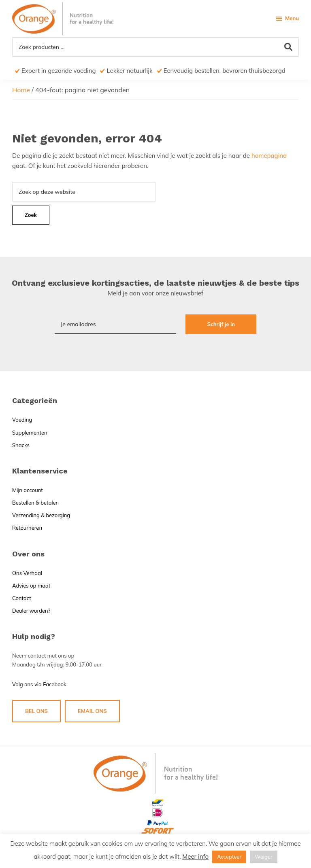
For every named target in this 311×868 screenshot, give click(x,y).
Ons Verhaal (27, 573)
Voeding (22, 420)
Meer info (195, 856)
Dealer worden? (31, 611)
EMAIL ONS (92, 711)
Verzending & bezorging (41, 515)
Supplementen (30, 433)
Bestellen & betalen (35, 503)
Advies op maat (31, 586)
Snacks (21, 445)
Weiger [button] (264, 857)
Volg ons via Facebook (39, 684)
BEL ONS (36, 711)
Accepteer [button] (229, 857)
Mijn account (28, 490)
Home (21, 90)
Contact (22, 598)
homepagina (269, 156)
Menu (292, 18)
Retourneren (27, 528)
